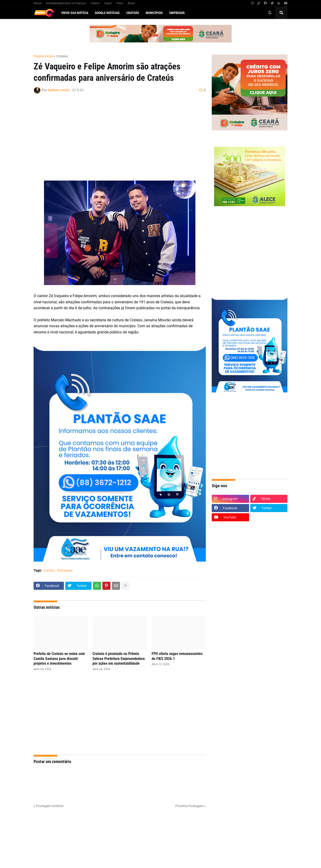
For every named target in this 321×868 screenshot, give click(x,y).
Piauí (120, 3)
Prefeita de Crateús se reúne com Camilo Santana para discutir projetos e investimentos (59, 659)
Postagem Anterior (50, 806)
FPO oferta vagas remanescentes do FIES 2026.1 (177, 656)
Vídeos (95, 3)
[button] (270, 13)
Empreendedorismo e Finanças (66, 3)
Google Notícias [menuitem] (107, 13)
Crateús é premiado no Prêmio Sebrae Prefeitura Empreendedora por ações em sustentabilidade (119, 659)
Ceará (108, 3)
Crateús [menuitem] (133, 13)
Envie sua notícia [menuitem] (75, 13)
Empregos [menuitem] (177, 13)
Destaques (65, 570)
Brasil (131, 3)
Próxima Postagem (189, 806)
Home (37, 3)
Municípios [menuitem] (154, 13)
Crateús (62, 56)
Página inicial (43, 56)
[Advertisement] (115, 137)
